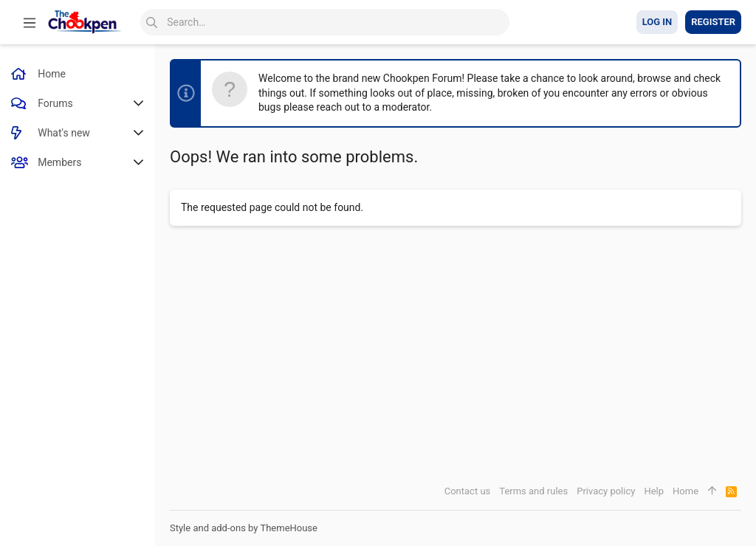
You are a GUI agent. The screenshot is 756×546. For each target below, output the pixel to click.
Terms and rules (533, 491)
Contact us (468, 491)
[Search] (325, 22)
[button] (30, 22)
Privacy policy (606, 491)
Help (654, 491)
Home (685, 491)
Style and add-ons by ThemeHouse (244, 528)
